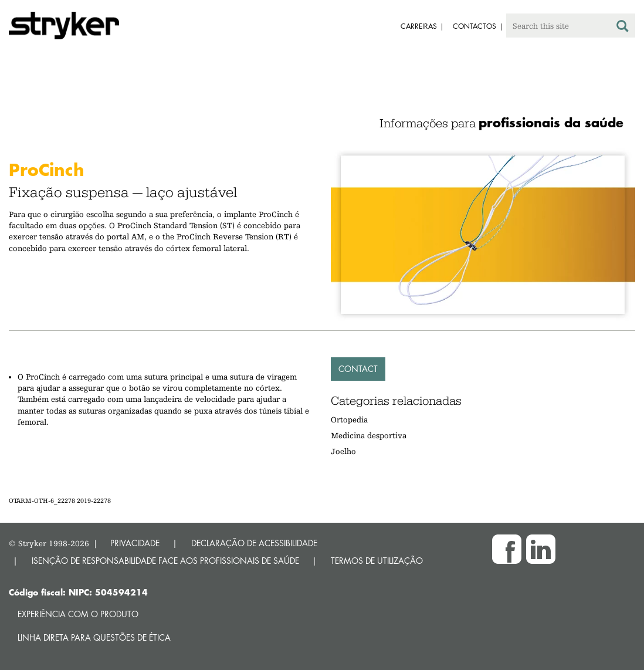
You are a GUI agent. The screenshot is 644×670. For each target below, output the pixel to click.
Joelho (343, 451)
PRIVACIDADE (135, 543)
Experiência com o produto (78, 614)
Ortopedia (349, 419)
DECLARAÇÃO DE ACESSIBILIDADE (254, 543)
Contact (358, 369)
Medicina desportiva (369, 435)
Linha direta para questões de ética (94, 637)
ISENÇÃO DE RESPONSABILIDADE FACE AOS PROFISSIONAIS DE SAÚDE (165, 561)
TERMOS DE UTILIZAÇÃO (377, 561)
